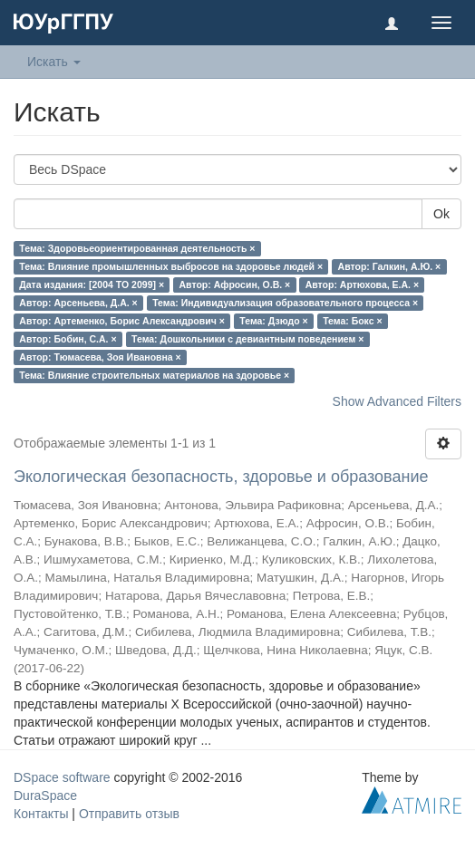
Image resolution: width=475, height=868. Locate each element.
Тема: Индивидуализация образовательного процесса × (285, 303)
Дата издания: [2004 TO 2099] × (92, 285)
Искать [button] (54, 62)
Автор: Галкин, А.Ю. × (390, 266)
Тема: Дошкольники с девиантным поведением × (247, 339)
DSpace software (62, 777)
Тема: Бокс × (352, 321)
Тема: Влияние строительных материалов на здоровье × (154, 375)
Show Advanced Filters (397, 401)
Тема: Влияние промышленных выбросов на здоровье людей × (171, 266)
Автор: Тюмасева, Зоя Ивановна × (100, 357)
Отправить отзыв (129, 814)
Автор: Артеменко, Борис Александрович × (122, 321)
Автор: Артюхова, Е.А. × (362, 285)
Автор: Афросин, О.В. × (235, 285)
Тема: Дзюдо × (273, 321)
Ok (441, 214)
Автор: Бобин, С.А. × (68, 339)
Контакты (41, 814)
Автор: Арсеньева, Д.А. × (78, 303)
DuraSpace (45, 796)
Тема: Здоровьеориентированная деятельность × (137, 248)
